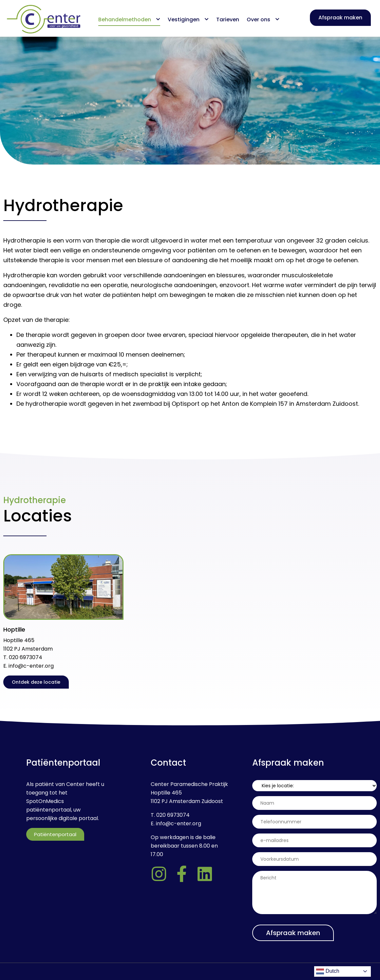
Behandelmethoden (129, 20)
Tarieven (228, 20)
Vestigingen (188, 20)
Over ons (263, 20)
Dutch (328, 971)
